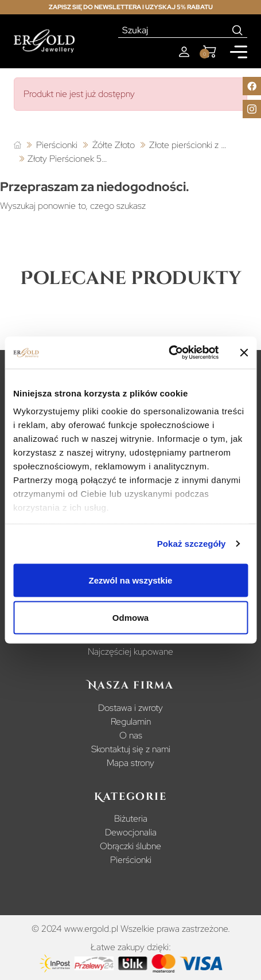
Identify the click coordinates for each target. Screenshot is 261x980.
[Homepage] (44, 41)
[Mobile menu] (239, 52)
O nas (131, 735)
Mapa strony (130, 763)
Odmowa (130, 618)
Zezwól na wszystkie (131, 580)
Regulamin (131, 722)
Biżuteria (131, 818)
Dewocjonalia (131, 832)
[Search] (238, 30)
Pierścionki (131, 860)
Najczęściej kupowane (130, 652)
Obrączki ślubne (130, 846)
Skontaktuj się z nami (131, 749)
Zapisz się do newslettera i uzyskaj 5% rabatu (131, 7)
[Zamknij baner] (244, 352)
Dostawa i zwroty (130, 708)
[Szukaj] (173, 30)
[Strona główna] (17, 145)
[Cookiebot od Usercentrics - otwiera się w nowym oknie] (168, 353)
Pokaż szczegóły (192, 544)
